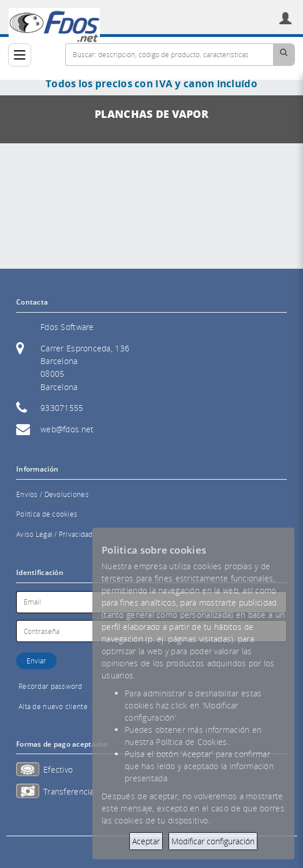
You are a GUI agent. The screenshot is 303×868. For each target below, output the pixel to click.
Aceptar (146, 841)
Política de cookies (47, 514)
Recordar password (50, 686)
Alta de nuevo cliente (53, 706)
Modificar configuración (213, 841)
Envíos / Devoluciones (53, 494)
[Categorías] (20, 55)
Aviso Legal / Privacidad (55, 534)
